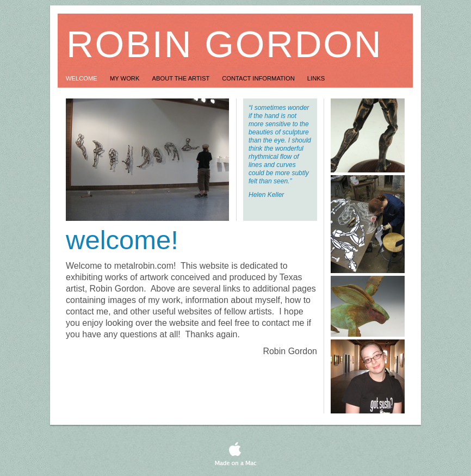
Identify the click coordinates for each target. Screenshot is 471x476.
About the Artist (182, 78)
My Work (126, 78)
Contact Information (259, 78)
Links (316, 78)
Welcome (82, 78)
